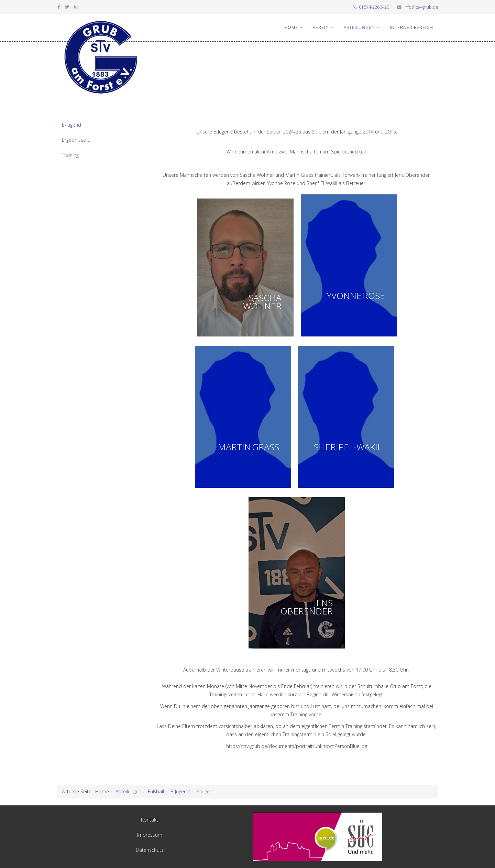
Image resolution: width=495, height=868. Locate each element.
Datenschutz (150, 850)
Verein (321, 27)
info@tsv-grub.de (421, 7)
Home (291, 27)
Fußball (156, 791)
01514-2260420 (374, 7)
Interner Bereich (411, 27)
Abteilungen (359, 27)
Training (70, 155)
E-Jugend (71, 125)
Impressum (150, 835)
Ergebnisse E (76, 140)
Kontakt (150, 820)
